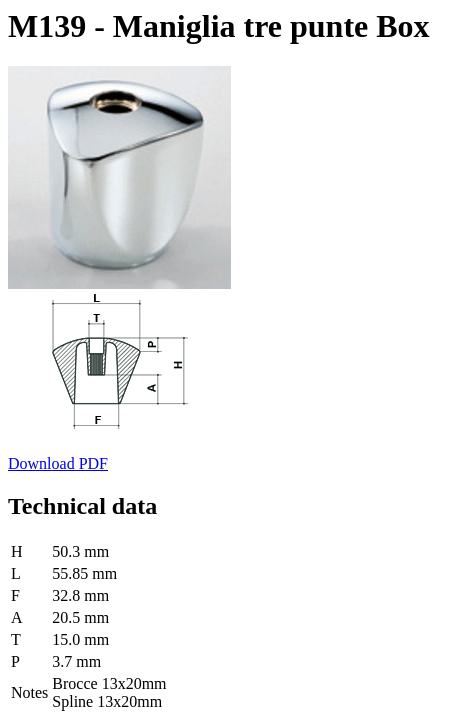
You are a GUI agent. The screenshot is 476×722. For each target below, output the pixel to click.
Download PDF (58, 463)
